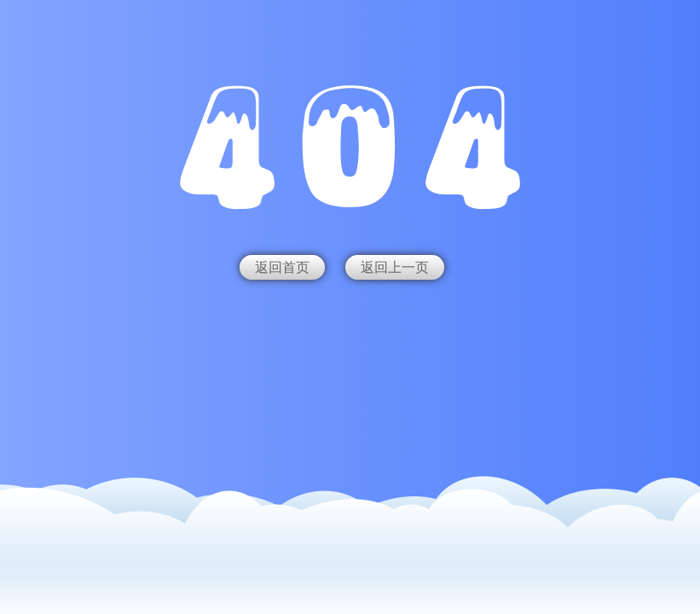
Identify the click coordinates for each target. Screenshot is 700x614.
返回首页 (282, 267)
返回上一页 (395, 267)
